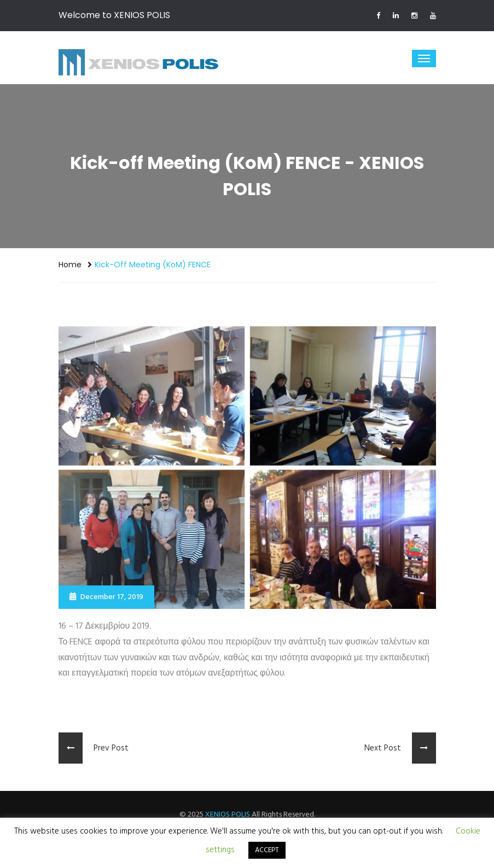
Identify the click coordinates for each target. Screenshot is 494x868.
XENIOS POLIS (228, 815)
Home (70, 265)
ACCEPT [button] (267, 850)
